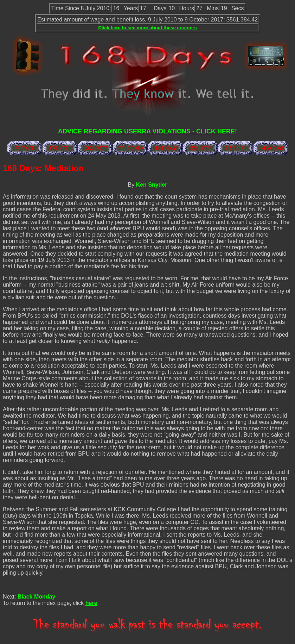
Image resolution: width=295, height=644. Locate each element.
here (91, 603)
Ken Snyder (152, 185)
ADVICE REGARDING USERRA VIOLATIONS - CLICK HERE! (147, 131)
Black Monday (37, 597)
